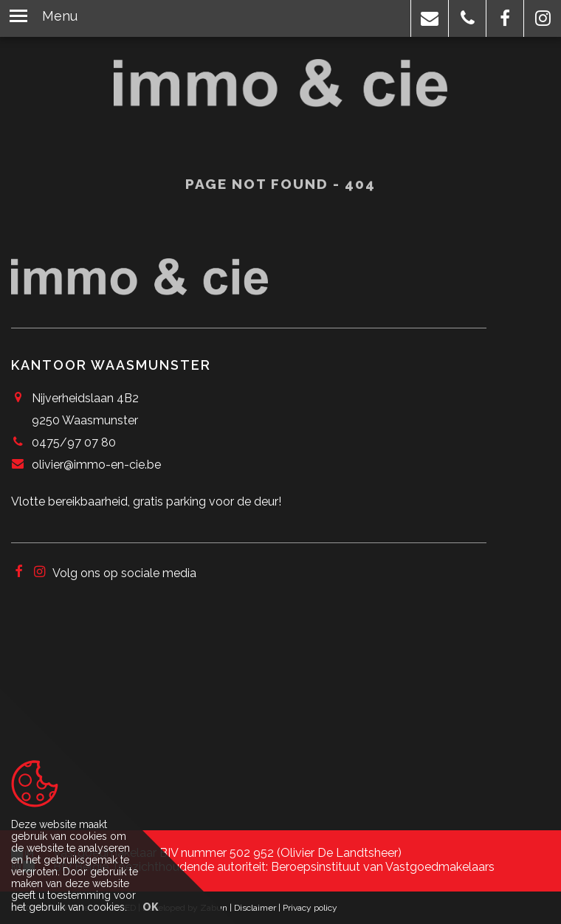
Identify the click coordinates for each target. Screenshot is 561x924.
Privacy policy (310, 908)
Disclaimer (255, 908)
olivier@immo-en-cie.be (96, 465)
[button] (430, 18)
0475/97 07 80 (74, 442)
